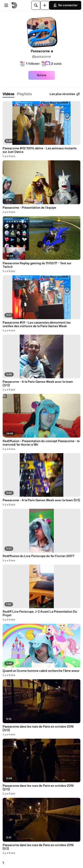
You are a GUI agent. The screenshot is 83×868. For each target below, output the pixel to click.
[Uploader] (45, 5)
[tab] (9, 94)
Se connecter (65, 5)
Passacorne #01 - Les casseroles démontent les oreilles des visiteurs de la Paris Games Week (37, 324)
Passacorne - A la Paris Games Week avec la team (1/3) (41, 500)
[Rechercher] (36, 5)
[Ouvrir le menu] (6, 5)
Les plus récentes (65, 94)
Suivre (42, 75)
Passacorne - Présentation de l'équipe (29, 208)
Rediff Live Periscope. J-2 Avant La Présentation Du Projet (40, 614)
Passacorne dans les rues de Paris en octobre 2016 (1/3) (38, 847)
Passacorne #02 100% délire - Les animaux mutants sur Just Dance (40, 150)
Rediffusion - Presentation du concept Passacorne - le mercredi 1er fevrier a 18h (41, 443)
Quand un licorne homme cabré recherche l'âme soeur (41, 671)
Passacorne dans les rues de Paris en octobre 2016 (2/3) (38, 788)
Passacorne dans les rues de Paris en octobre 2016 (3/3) (38, 728)
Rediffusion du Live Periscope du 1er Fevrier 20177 (39, 556)
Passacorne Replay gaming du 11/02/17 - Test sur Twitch (37, 265)
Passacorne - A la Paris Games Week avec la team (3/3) (38, 384)
